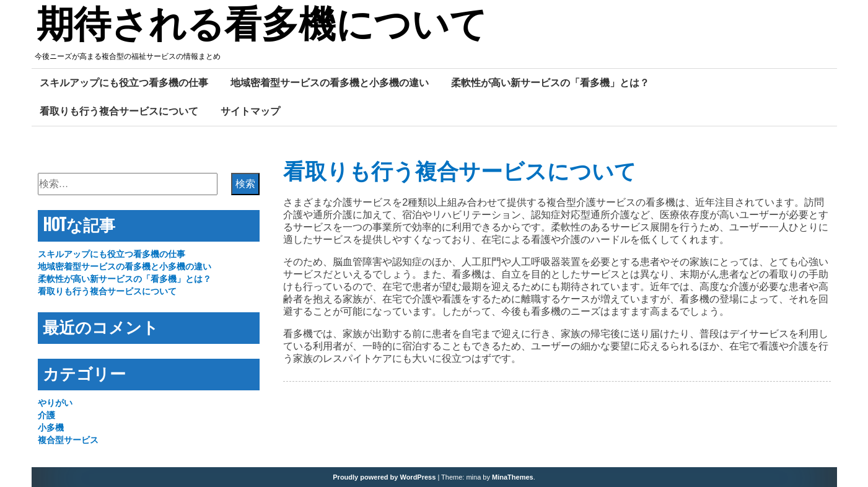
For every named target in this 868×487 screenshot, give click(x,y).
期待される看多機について (262, 27)
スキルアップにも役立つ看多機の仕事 (124, 82)
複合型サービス (68, 440)
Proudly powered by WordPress (384, 477)
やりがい (55, 403)
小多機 (51, 428)
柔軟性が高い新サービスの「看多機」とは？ (550, 82)
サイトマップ (250, 111)
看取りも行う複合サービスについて (119, 111)
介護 (46, 415)
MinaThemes (513, 477)
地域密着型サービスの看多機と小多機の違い (330, 82)
